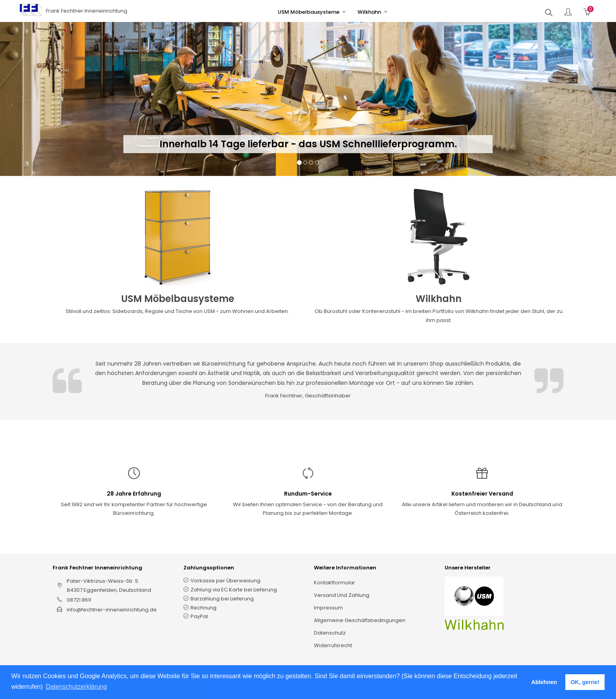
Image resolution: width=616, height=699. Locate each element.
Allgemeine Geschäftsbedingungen (360, 620)
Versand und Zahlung (342, 595)
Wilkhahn (439, 299)
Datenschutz (330, 633)
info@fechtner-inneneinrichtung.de (112, 610)
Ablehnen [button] (544, 682)
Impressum (328, 608)
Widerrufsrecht (333, 645)
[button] (12, 107)
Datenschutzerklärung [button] (76, 687)
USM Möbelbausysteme (178, 299)
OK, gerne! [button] (585, 682)
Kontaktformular (335, 583)
